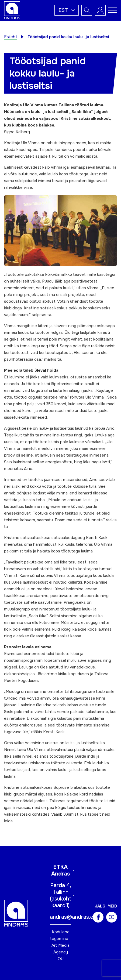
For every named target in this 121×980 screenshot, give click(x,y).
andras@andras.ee (73, 917)
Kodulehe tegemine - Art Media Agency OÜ (61, 945)
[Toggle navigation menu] (113, 10)
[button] (67, 10)
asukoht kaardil (61, 902)
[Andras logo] (12, 10)
